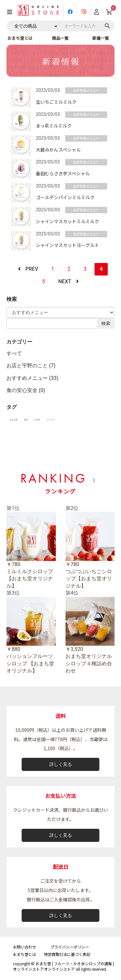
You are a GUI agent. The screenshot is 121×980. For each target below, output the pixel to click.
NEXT (68, 281)
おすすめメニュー (86, 90)
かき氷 (37, 420)
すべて (14, 353)
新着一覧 (101, 38)
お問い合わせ (25, 947)
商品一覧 (60, 38)
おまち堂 (14, 420)
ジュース (50, 420)
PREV (28, 269)
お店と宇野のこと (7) (31, 366)
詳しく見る (61, 764)
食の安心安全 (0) (26, 390)
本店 (26, 420)
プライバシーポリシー (70, 947)
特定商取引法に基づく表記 (67, 954)
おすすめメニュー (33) (32, 378)
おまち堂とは (20, 38)
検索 (106, 323)
